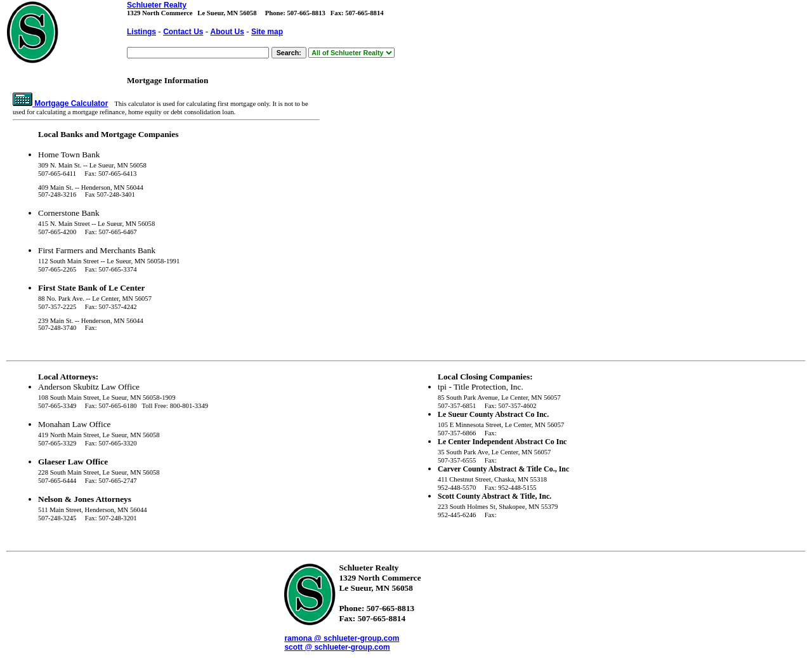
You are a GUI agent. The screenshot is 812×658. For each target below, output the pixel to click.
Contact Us (183, 32)
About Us (227, 32)
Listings (141, 32)
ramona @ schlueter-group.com (342, 638)
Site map (267, 32)
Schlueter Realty (157, 5)
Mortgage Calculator (60, 103)
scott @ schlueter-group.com (337, 647)
